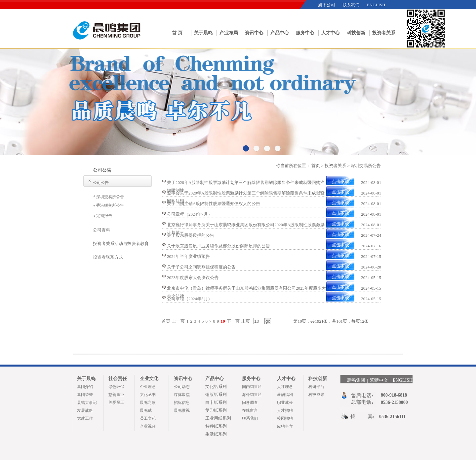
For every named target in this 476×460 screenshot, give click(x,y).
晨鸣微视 (182, 410)
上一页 (178, 321)
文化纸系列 (216, 387)
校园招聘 (285, 418)
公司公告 (101, 183)
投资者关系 (384, 33)
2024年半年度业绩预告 (188, 256)
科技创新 (356, 33)
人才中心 (331, 33)
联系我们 (351, 5)
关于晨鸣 (203, 33)
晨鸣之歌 (148, 403)
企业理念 (148, 387)
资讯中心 (254, 33)
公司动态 (182, 387)
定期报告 (104, 216)
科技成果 (316, 395)
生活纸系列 (216, 434)
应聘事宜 (285, 426)
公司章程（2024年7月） (190, 214)
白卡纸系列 (216, 402)
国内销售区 (252, 387)
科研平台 (316, 387)
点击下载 (340, 181)
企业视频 (148, 426)
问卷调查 (250, 403)
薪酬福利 (285, 395)
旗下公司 (327, 5)
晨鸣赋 (146, 410)
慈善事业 (116, 395)
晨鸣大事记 (87, 403)
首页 (166, 321)
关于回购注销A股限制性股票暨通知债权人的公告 (214, 204)
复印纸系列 (216, 410)
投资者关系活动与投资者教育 (121, 244)
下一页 (233, 321)
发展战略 (85, 410)
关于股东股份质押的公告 (191, 235)
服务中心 (305, 33)
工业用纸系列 (218, 418)
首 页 (177, 33)
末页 (246, 321)
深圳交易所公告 (110, 197)
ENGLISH (376, 5)
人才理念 (285, 387)
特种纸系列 (216, 426)
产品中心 (280, 33)
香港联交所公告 (110, 205)
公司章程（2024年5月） (190, 299)
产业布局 (229, 33)
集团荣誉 (85, 395)
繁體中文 (379, 380)
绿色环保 (116, 387)
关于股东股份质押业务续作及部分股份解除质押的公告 (218, 246)
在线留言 (250, 410)
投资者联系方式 (108, 257)
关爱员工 (116, 403)
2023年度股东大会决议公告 (193, 278)
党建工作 (85, 418)
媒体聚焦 (182, 395)
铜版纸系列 (216, 394)
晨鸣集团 (356, 380)
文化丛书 (148, 395)
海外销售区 (252, 395)
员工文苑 (148, 418)
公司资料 (101, 230)
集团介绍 (85, 387)
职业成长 (285, 403)
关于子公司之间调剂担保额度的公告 (201, 267)
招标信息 (182, 403)
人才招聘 (285, 410)
